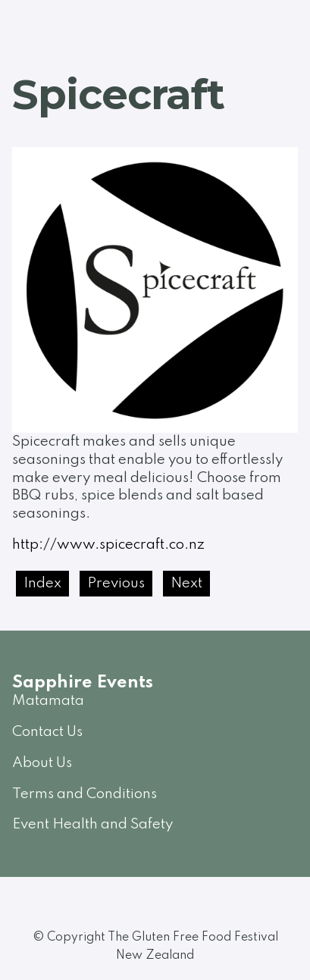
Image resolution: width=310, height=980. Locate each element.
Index (42, 583)
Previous (116, 583)
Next (186, 583)
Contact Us (47, 732)
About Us (42, 763)
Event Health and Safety (92, 824)
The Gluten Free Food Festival (193, 938)
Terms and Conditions (85, 794)
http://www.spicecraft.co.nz (108, 545)
